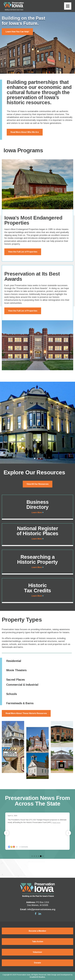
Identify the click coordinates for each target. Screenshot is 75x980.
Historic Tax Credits (37, 588)
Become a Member (37, 931)
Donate (37, 963)
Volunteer (37, 952)
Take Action (38, 942)
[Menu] (68, 6)
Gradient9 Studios (37, 977)
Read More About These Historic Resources (26, 713)
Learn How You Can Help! (17, 32)
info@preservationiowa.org (41, 909)
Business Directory (37, 505)
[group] (42, 831)
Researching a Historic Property (37, 559)
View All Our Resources (38, 484)
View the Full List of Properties (23, 252)
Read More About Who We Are (25, 132)
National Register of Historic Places (37, 531)
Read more (60, 822)
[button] (69, 833)
